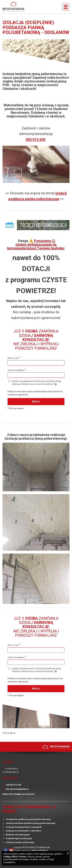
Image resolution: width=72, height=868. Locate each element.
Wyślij (36, 402)
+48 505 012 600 (13, 785)
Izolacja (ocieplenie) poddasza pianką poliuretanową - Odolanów (36, 28)
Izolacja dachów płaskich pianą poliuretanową (31, 823)
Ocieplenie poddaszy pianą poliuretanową (28, 819)
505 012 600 (36, 139)
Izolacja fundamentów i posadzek (24, 827)
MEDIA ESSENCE (40, 851)
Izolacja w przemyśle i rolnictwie (23, 831)
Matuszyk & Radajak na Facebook (18, 794)
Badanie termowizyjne (18, 835)
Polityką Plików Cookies (15, 857)
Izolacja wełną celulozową (20, 842)
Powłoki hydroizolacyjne (19, 838)
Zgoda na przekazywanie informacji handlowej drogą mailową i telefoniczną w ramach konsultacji (35, 383)
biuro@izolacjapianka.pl (17, 789)
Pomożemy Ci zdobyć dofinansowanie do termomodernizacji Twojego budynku (36, 244)
